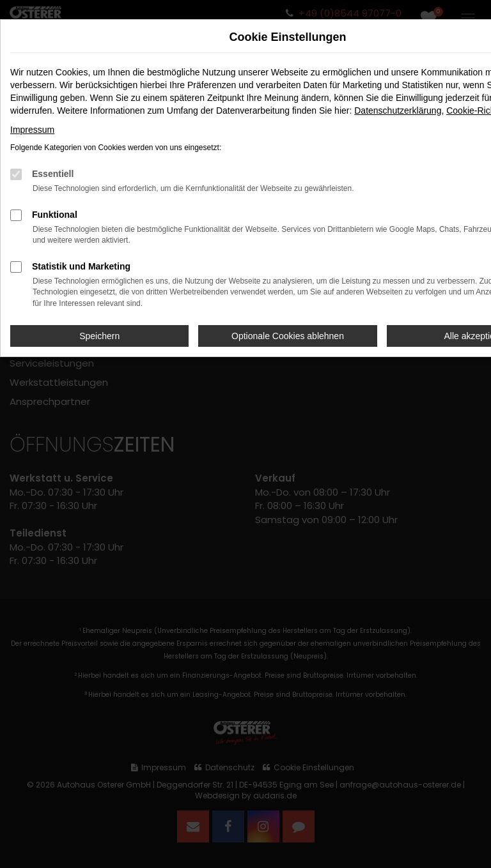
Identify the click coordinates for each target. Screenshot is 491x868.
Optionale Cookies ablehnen (288, 336)
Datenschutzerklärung (398, 110)
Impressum (32, 130)
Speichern (99, 336)
